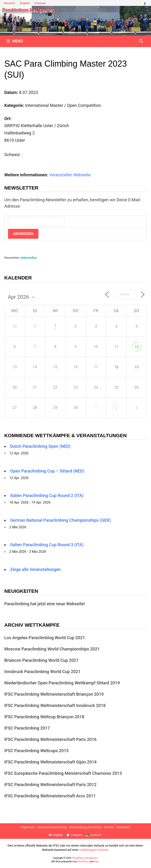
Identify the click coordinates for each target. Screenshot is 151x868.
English (25, 3)
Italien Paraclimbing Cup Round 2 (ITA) (47, 495)
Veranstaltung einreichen (85, 827)
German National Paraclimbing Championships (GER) (60, 520)
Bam (96, 862)
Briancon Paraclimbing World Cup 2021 (41, 660)
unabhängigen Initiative (94, 850)
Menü (15, 41)
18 (116, 367)
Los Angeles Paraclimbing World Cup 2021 (45, 638)
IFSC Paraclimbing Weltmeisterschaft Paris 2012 (50, 785)
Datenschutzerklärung (52, 827)
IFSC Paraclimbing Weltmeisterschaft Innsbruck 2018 (55, 705)
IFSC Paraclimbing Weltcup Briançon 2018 (44, 717)
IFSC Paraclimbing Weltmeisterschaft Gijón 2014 (50, 762)
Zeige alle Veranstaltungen (35, 569)
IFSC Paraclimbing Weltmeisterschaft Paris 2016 (50, 739)
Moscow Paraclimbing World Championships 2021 (52, 649)
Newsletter (123, 827)
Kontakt (109, 827)
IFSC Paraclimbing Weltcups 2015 (36, 751)
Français (40, 3)
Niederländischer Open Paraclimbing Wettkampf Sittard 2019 (62, 683)
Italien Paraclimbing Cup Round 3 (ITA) (47, 545)
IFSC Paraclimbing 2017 (27, 728)
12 (136, 347)
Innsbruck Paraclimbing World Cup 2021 (42, 672)
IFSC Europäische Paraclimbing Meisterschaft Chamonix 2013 (63, 773)
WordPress (83, 862)
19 (136, 367)
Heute (125, 295)
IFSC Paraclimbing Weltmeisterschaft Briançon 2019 (54, 694)
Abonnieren (23, 234)
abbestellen (29, 258)
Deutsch (10, 3)
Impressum (28, 827)
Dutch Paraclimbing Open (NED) (40, 446)
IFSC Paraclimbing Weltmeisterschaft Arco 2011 (50, 796)
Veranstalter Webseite (70, 175)
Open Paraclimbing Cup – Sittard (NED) (47, 471)
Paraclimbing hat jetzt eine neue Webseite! (45, 604)
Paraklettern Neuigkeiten (29, 10)
